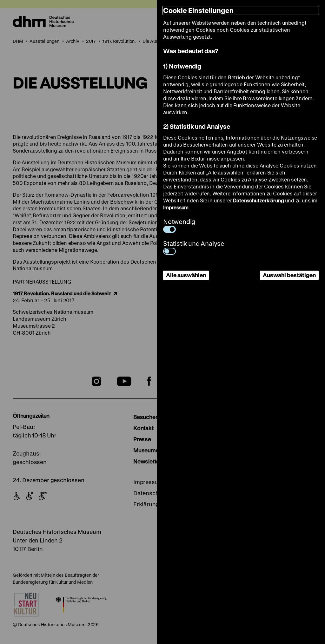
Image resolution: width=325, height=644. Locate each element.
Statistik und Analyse (194, 247)
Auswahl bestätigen (289, 275)
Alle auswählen (186, 275)
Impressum (176, 207)
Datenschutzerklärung (258, 200)
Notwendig (179, 225)
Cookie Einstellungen (198, 10)
